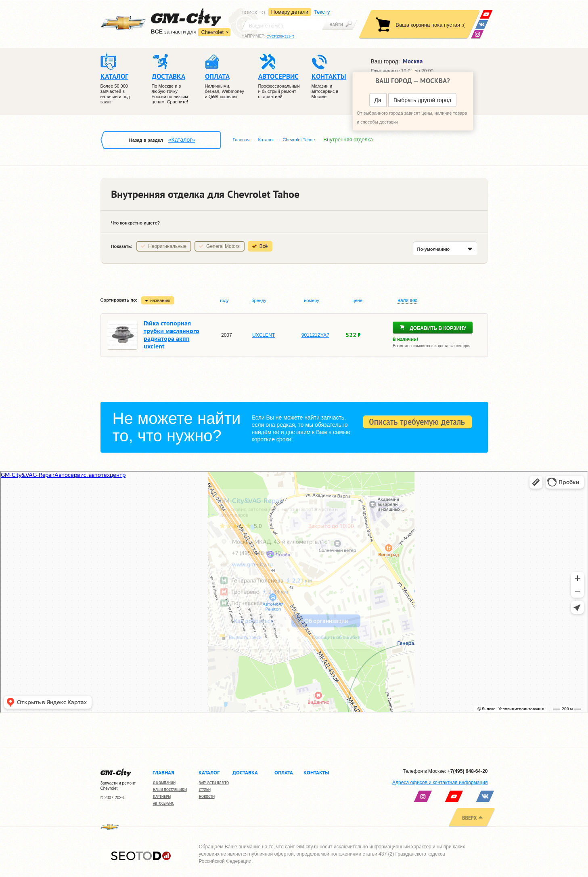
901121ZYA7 (315, 335)
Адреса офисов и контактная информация (440, 783)
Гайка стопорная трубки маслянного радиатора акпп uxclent (172, 335)
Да (378, 100)
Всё (264, 246)
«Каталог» (182, 140)
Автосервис (163, 803)
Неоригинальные (167, 246)
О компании (164, 783)
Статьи (205, 790)
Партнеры (162, 796)
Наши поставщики (170, 790)
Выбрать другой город (422, 100)
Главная (241, 140)
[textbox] (284, 25)
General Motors (223, 246)
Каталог (266, 140)
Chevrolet (212, 32)
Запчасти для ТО (214, 783)
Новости (207, 796)
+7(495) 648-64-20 (468, 771)
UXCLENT (264, 335)
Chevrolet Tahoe (299, 140)
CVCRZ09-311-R (280, 36)
